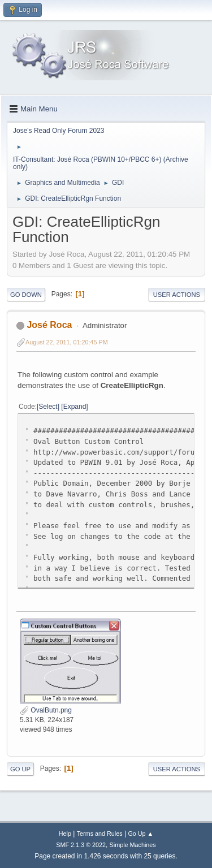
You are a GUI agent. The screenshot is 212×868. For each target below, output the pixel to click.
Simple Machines (133, 845)
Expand (75, 407)
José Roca (49, 325)
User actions (177, 295)
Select (48, 407)
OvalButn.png (46, 710)
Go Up (20, 769)
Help (65, 834)
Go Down (26, 295)
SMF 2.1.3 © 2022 (81, 845)
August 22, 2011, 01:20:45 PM (67, 342)
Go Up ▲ (140, 834)
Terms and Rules (100, 834)
